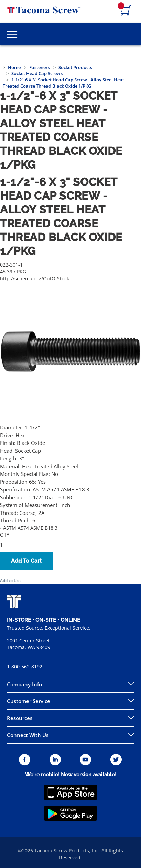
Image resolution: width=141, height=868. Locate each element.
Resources (20, 718)
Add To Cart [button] (26, 561)
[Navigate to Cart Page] (126, 11)
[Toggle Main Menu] (12, 34)
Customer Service (29, 701)
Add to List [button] (10, 581)
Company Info (24, 684)
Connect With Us (28, 735)
